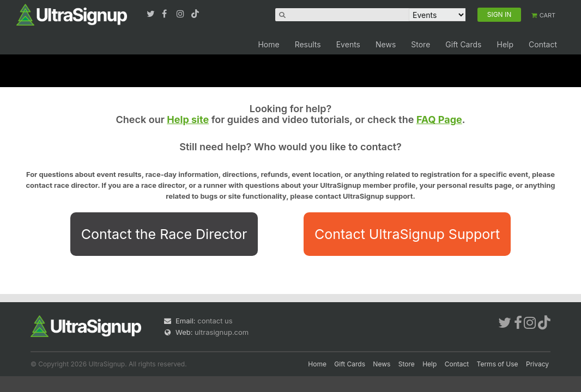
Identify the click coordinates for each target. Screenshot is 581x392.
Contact (543, 44)
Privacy (537, 364)
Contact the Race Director (164, 234)
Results (308, 44)
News (386, 44)
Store (420, 44)
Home (268, 44)
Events (348, 44)
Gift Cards (463, 44)
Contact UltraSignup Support (407, 234)
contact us (215, 321)
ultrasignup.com (222, 332)
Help (505, 44)
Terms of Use (498, 364)
